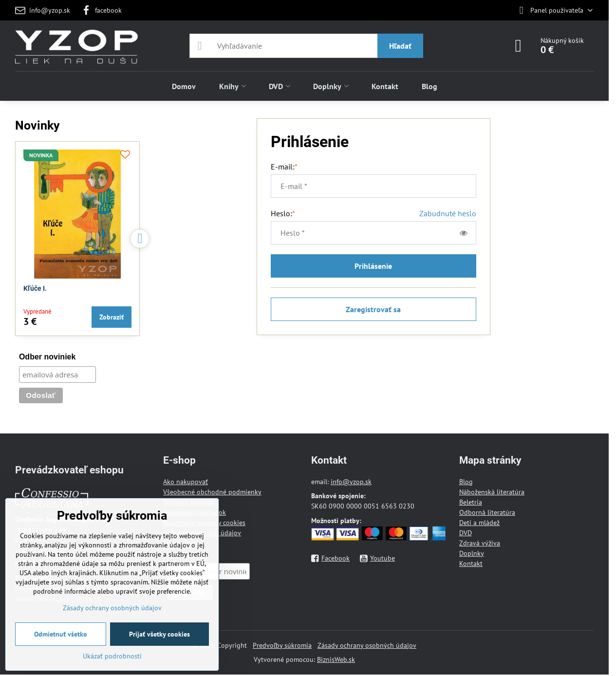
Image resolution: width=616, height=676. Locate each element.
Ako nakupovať (186, 482)
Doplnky (472, 553)
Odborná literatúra (487, 512)
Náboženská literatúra (492, 492)
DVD (466, 533)
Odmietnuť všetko (61, 634)
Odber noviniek (47, 357)
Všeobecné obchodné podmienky (212, 492)
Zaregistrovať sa (373, 309)
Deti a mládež (479, 523)
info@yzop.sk (351, 482)
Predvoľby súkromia (282, 645)
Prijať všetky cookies (159, 634)
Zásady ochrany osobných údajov (367, 645)
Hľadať (400, 46)
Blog (466, 482)
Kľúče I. (35, 288)
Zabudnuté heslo (448, 213)
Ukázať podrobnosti (112, 656)
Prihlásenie (373, 266)
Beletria (471, 502)
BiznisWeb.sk (336, 659)
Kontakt (471, 563)
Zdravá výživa (480, 543)
